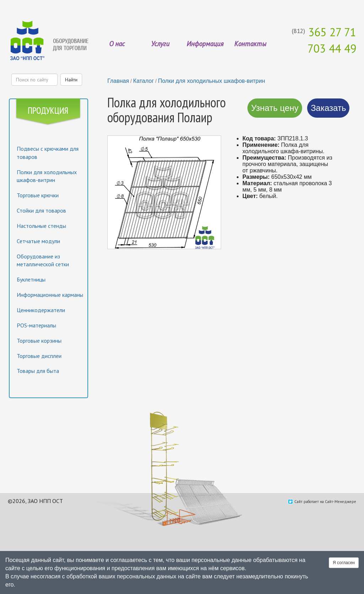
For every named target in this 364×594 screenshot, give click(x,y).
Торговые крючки (38, 195)
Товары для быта (38, 371)
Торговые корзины (39, 341)
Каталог (144, 81)
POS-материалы (36, 325)
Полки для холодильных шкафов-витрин (211, 81)
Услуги (160, 44)
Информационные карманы (50, 295)
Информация (205, 44)
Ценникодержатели (41, 310)
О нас (117, 44)
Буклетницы (31, 279)
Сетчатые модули (38, 241)
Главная (118, 81)
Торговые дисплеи (39, 356)
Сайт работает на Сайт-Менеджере (325, 502)
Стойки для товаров (41, 210)
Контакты (250, 44)
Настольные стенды (41, 226)
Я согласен (344, 563)
